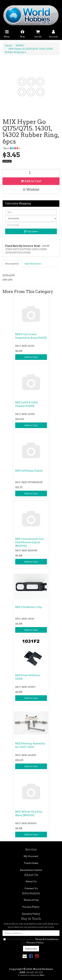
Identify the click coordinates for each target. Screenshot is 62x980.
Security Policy (31, 914)
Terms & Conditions (47, 939)
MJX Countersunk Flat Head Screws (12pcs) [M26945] (29, 542)
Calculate (31, 231)
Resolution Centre (31, 870)
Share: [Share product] (12, 148)
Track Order (31, 863)
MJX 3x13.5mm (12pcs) (29, 471)
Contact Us (31, 888)
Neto (42, 975)
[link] (31, 956)
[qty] (31, 212)
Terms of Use (31, 900)
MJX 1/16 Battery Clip (29, 607)
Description (12, 264)
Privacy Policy (31, 907)
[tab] (12, 264)
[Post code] (31, 225)
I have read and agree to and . (31, 941)
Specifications (33, 264)
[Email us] (25, 956)
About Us (31, 881)
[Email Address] (31, 933)
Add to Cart (31, 181)
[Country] (31, 218)
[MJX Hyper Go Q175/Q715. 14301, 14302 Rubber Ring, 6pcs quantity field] (31, 173)
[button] (31, 190)
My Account (31, 856)
